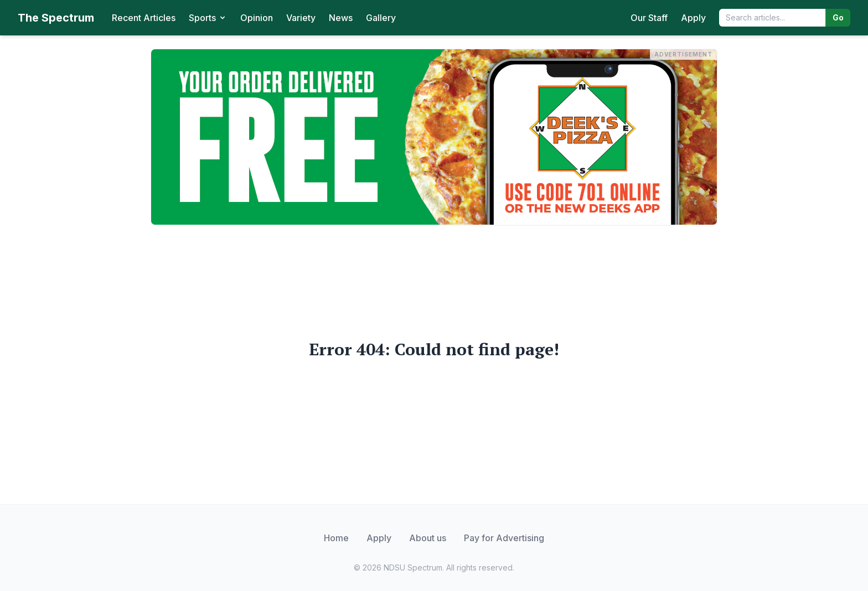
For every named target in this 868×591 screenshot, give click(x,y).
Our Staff (649, 18)
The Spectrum (56, 18)
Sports (208, 18)
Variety (301, 18)
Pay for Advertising (504, 538)
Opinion (257, 18)
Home (336, 538)
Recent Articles (144, 18)
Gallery (381, 18)
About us (428, 538)
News (341, 18)
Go (838, 17)
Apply (693, 18)
